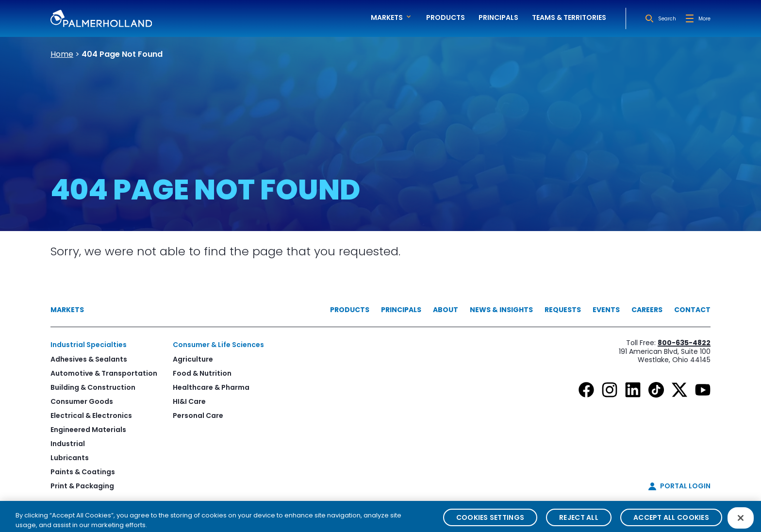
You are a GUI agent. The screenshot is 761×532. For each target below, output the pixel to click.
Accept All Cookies (671, 522)
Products (446, 17)
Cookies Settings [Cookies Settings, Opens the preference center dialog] (490, 522)
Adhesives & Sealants (89, 359)
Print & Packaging (82, 486)
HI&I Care (189, 401)
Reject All (579, 522)
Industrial (68, 444)
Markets (67, 310)
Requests (563, 310)
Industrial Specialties (89, 345)
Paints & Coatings (83, 472)
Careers (647, 310)
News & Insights (501, 310)
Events (606, 310)
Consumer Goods (82, 401)
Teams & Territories (569, 17)
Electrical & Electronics (91, 416)
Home (62, 54)
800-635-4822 (684, 343)
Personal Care (198, 416)
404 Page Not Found (122, 54)
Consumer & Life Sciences (218, 345)
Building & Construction (93, 387)
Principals (498, 17)
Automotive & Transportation (104, 373)
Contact (692, 310)
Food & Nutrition (202, 373)
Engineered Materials (88, 430)
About (446, 310)
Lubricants (70, 458)
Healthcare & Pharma (211, 387)
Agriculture (193, 359)
